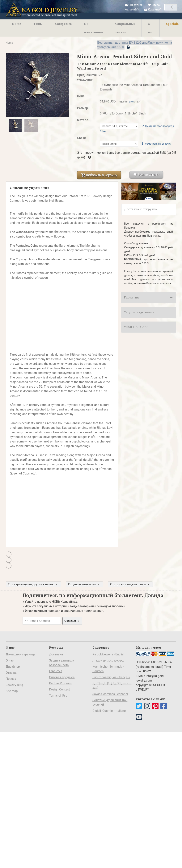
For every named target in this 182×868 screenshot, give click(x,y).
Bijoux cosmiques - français (111, 677)
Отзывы (12, 673)
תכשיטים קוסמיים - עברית (109, 660)
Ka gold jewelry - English (109, 654)
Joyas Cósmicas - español (110, 694)
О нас (151, 28)
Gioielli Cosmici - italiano (109, 711)
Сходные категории (84, 584)
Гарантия (56, 671)
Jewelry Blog (14, 685)
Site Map (12, 691)
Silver (131, 102)
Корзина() (153, 10)
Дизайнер (13, 667)
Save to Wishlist (146, 175)
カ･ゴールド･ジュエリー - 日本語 (112, 686)
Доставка (56, 654)
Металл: (83, 120)
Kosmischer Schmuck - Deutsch (108, 669)
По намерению (93, 28)
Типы (38, 24)
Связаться (134, 5)
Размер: (83, 108)
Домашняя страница (21, 654)
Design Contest (59, 689)
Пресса (11, 679)
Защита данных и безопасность (62, 663)
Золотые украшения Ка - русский (110, 702)
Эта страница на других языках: (33, 584)
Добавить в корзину (99, 175)
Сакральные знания (125, 28)
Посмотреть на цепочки (157, 144)
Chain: (81, 138)
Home (16, 24)
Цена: (81, 96)
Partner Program (60, 683)
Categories (63, 24)
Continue (72, 621)
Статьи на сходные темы (130, 584)
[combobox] (171, 7)
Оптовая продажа (62, 677)
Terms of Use (58, 696)
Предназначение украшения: (87, 77)
